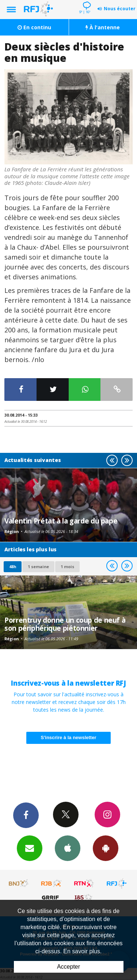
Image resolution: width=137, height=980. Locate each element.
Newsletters (30, 848)
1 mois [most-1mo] (67, 567)
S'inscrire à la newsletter (69, 737)
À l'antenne (103, 27)
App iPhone (68, 848)
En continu (34, 27)
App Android (106, 848)
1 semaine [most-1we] (38, 567)
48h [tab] (13, 567)
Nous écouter (120, 9)
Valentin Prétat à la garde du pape (61, 521)
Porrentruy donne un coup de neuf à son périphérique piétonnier (65, 624)
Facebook (26, 815)
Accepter (68, 967)
